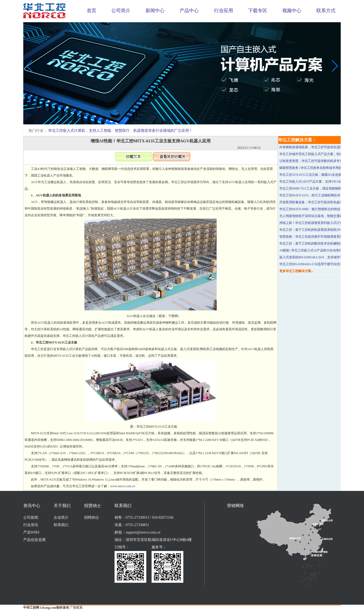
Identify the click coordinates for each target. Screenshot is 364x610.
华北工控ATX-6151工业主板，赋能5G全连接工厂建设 (317, 175)
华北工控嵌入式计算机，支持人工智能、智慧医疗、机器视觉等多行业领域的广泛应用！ (120, 131)
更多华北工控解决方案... (296, 271)
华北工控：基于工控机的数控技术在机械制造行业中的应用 (321, 243)
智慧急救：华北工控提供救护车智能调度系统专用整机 (317, 237)
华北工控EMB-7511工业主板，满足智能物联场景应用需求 (320, 188)
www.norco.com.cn (123, 486)
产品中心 (189, 11)
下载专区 (258, 11)
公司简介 (121, 11)
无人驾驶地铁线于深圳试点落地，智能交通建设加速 (316, 216)
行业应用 (224, 11)
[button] (178, 121)
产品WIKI (31, 532)
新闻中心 (155, 11)
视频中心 (292, 11)
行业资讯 (31, 525)
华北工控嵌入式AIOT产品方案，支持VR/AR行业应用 (317, 182)
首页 (92, 11)
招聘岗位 (92, 518)
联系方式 (326, 11)
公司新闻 (31, 518)
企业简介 (61, 518)
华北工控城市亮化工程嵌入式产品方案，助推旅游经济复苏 (321, 154)
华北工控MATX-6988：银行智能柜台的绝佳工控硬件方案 (319, 209)
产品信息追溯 (34, 540)
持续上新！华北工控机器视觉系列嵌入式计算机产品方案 (319, 223)
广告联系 (76, 608)
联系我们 (61, 525)
